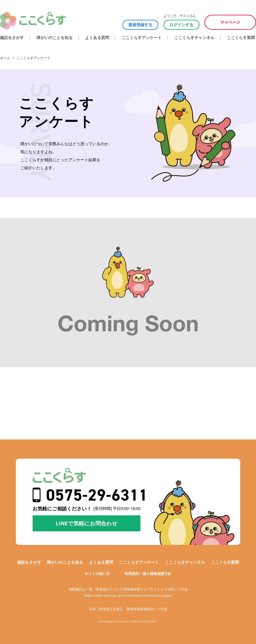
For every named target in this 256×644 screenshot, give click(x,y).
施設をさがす (12, 37)
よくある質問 (97, 37)
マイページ (230, 22)
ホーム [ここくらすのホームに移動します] (5, 58)
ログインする (181, 25)
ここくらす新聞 (241, 37)
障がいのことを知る (55, 37)
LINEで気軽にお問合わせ (87, 523)
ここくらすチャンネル (194, 37)
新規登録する (140, 25)
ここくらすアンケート (142, 37)
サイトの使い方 (97, 573)
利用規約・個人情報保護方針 (148, 573)
